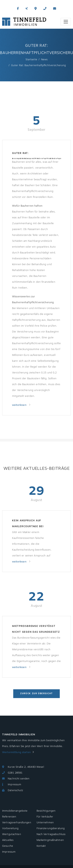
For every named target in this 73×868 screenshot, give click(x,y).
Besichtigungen (46, 811)
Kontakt (41, 846)
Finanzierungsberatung (51, 828)
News (44, 60)
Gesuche (8, 846)
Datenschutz (15, 790)
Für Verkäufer (45, 817)
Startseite (31, 60)
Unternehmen (45, 823)
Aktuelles (8, 840)
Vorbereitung (10, 828)
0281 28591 (15, 773)
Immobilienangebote (15, 811)
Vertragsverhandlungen (17, 823)
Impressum (15, 784)
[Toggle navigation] (66, 22)
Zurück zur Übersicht (36, 693)
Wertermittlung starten (16, 752)
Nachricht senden (19, 779)
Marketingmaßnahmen (50, 840)
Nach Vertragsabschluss (51, 834)
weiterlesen (20, 405)
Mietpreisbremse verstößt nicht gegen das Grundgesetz (36, 629)
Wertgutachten (12, 834)
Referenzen (9, 817)
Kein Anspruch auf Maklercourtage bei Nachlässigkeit (28, 524)
